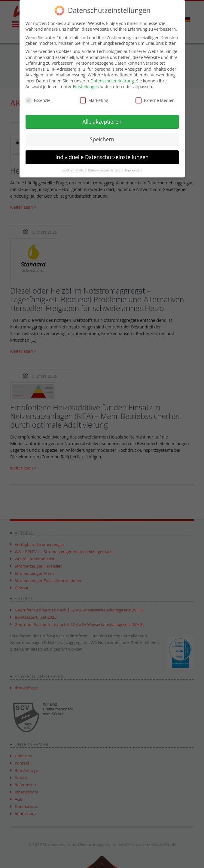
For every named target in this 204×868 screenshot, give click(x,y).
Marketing (94, 100)
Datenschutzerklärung (112, 81)
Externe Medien (155, 100)
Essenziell (39, 100)
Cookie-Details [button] (73, 170)
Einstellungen (86, 86)
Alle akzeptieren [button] (102, 122)
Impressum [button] (133, 170)
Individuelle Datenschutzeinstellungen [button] (102, 157)
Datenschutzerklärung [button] (105, 170)
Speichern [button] (102, 139)
